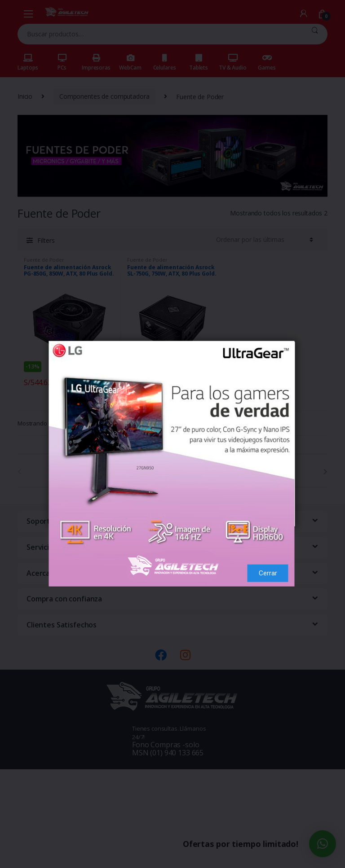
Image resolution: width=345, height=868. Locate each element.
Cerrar (268, 543)
